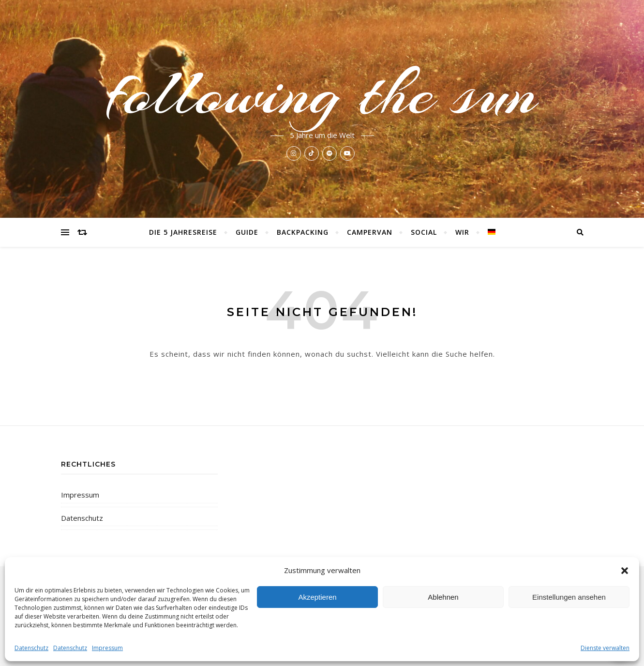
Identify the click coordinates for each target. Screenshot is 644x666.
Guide (247, 232)
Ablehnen (443, 597)
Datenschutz (31, 648)
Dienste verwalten (605, 648)
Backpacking (303, 232)
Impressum (107, 648)
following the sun (322, 93)
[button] (625, 571)
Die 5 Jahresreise (183, 232)
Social (424, 232)
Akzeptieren (317, 597)
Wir (462, 232)
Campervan (370, 232)
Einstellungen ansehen (569, 597)
